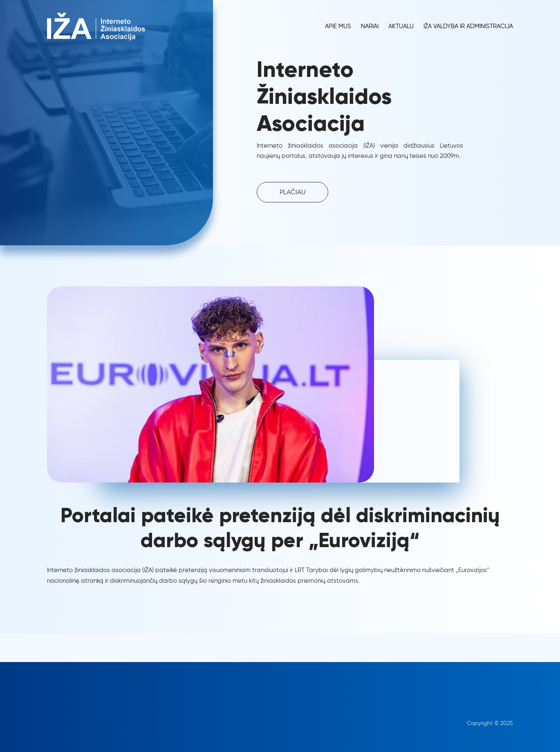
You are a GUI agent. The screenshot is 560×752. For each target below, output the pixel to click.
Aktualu (401, 26)
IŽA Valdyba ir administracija (468, 26)
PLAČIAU (293, 193)
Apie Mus (338, 26)
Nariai (370, 26)
